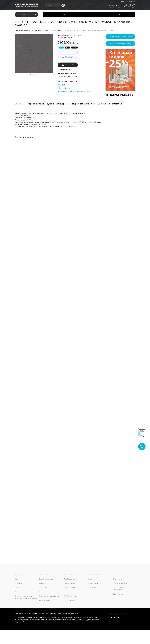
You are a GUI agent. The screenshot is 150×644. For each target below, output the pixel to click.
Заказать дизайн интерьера (120, 43)
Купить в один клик (64, 69)
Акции (63, 85)
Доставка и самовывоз (69, 81)
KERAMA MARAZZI (76, 35)
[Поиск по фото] (63, 5)
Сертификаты (65, 88)
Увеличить (35, 75)
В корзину (69, 65)
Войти (123, 1)
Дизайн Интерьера (56, 104)
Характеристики (36, 104)
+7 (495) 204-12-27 (113, 5)
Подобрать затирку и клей (82, 104)
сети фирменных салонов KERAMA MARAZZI (68, 122)
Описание (20, 104)
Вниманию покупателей (110, 104)
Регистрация (131, 1)
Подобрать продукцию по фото (120, 37)
